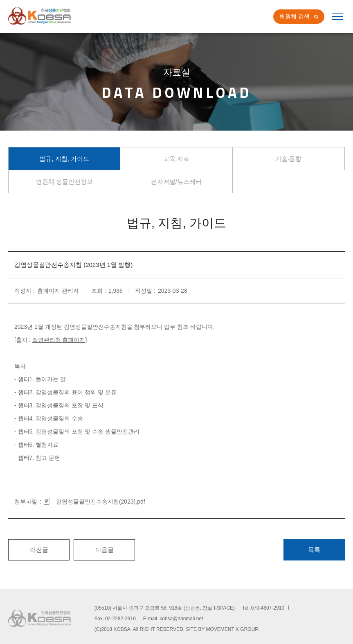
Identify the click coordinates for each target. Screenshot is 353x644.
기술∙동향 (288, 159)
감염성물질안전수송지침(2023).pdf (101, 502)
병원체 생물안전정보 (64, 182)
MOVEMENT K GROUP (232, 629)
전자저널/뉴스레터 (176, 182)
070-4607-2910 (268, 608)
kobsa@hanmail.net (181, 619)
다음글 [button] (105, 550)
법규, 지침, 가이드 (64, 159)
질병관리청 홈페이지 (59, 340)
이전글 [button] (39, 550)
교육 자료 (176, 159)
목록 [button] (314, 550)
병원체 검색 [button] (295, 16)
